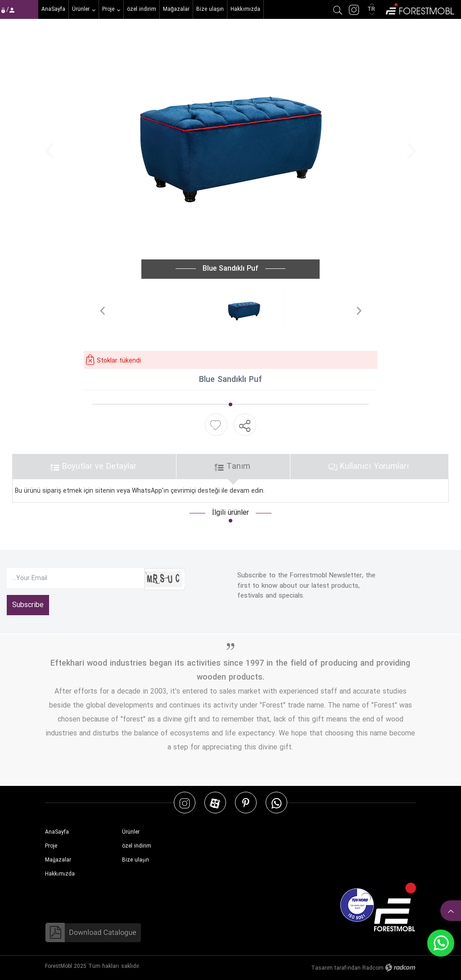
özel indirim (137, 846)
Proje (51, 846)
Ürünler (131, 832)
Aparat (215, 803)
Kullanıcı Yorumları (369, 466)
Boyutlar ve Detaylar (93, 466)
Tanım (233, 466)
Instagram (185, 803)
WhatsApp (276, 803)
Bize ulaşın (136, 860)
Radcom (373, 968)
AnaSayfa (57, 832)
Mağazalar (58, 860)
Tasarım (322, 968)
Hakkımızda (60, 874)
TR (372, 9)
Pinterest (246, 803)
